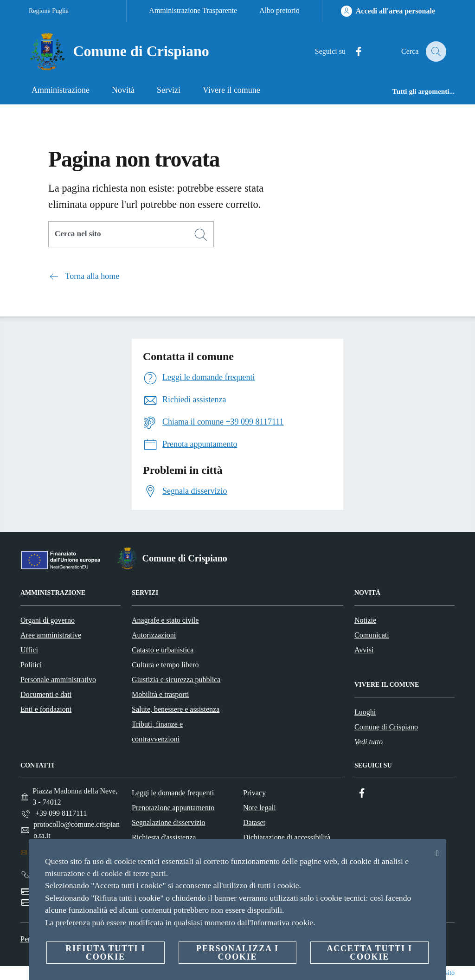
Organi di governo (48, 620)
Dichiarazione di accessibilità (287, 837)
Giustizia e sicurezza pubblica (176, 680)
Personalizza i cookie (237, 953)
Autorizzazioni (154, 635)
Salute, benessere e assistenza (176, 709)
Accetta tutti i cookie (369, 953)
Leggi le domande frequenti (173, 793)
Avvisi (364, 650)
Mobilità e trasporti (160, 694)
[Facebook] (353, 52)
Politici (31, 665)
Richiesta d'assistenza (164, 837)
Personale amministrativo (58, 680)
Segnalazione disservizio (169, 822)
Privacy (254, 793)
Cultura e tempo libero (165, 665)
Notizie (365, 620)
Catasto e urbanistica (163, 650)
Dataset (254, 822)
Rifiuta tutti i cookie (105, 953)
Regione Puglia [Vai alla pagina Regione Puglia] (49, 11)
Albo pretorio (279, 10)
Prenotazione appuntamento (173, 808)
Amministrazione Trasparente (193, 10)
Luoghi (365, 712)
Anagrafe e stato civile (165, 620)
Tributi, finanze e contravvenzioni (157, 732)
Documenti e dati (46, 694)
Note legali (260, 808)
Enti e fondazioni (46, 709)
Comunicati (372, 635)
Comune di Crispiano (386, 727)
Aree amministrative (51, 635)
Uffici (29, 650)
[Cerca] (435, 52)
